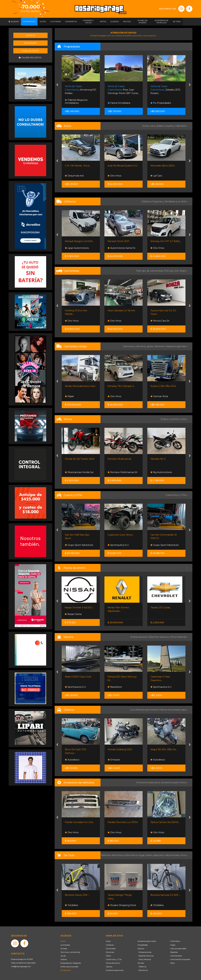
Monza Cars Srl (160, 321)
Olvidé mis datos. (30, 58)
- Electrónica (143, 970)
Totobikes (71, 905)
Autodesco (72, 760)
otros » (184, 855)
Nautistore (115, 687)
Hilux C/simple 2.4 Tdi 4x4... (122, 311)
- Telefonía (142, 967)
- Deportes (173, 952)
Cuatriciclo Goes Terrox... (121, 535)
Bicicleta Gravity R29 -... (77, 895)
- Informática (175, 941)
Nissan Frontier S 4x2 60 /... (79, 608)
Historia (64, 959)
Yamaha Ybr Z (158, 459)
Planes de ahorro (113, 963)
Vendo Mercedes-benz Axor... (81, 386)
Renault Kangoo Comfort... (79, 241)
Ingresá (30, 35)
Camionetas (111, 949)
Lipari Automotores (77, 248)
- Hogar (172, 945)
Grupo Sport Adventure (79, 545)
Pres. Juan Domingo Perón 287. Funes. (123, 90)
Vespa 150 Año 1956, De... (164, 749)
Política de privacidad (69, 967)
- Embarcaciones (144, 952)
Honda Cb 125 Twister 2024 (80, 459)
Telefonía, (106, 855)
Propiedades (143, 945)
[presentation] (57, 85)
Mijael (69, 396)
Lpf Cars (156, 176)
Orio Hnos (114, 176)
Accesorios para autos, (149, 782)
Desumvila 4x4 (74, 176)
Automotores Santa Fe (121, 248)
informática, (131, 855)
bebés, (150, 855)
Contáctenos (66, 970)
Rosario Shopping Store (122, 905)
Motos (108, 956)
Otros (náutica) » (179, 637)
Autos (108, 941)
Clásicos (109, 967)
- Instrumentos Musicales (180, 959)
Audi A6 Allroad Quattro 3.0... (123, 166)
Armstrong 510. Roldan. (81, 90)
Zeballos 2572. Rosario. (166, 90)
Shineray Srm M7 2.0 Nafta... (166, 241)
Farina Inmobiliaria (119, 103)
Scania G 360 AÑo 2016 (163, 386)
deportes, (159, 855)
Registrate (30, 43)
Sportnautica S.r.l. (118, 545)
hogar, (142, 855)
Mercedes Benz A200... (163, 166)
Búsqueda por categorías (71, 963)
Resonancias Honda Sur (79, 472)
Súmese (64, 949)
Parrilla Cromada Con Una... (80, 822)
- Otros (172, 963)
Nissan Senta (73, 614)
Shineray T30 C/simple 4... (121, 386)
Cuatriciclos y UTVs (114, 959)
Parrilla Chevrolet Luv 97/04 (123, 822)
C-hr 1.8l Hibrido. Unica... (78, 166)
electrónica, (118, 855)
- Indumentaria (176, 956)
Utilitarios (110, 945)
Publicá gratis (30, 51)
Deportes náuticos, (159, 637)
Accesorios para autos (115, 970)
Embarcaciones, (139, 637)
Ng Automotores (161, 472)
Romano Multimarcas (119, 459)
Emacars (114, 760)
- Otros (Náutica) (144, 959)
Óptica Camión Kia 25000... (165, 822)
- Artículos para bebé (178, 949)
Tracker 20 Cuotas (160, 608)
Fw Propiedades (161, 103)
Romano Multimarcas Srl (122, 472)
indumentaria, (172, 855)
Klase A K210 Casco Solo (78, 677)
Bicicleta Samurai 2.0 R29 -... (166, 895)
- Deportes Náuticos (146, 956)
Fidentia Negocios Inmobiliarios (76, 102)
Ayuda (63, 956)
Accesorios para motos (174, 782)
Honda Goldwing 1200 (120, 749)
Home (63, 941)
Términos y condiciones (70, 952)
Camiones (110, 952)
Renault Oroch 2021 (118, 241)
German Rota (159, 396)
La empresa (65, 945)
